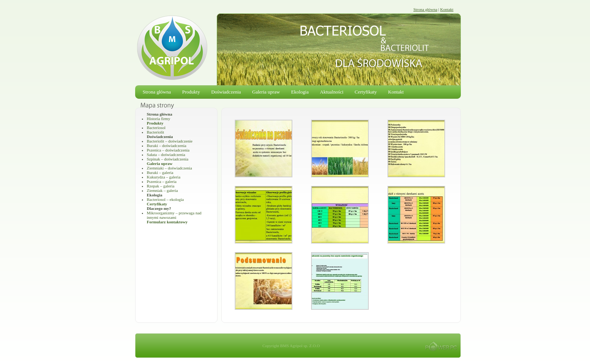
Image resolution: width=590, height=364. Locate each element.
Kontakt (447, 9)
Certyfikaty (366, 92)
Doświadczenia (226, 92)
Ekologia (300, 92)
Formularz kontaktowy (167, 222)
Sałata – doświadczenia (166, 155)
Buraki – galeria (160, 172)
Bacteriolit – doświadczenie (170, 141)
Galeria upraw (266, 92)
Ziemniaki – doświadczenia (169, 168)
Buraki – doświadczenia (167, 146)
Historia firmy (159, 119)
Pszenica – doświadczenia (168, 150)
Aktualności (332, 92)
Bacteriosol (156, 128)
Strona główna (425, 9)
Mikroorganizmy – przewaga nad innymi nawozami (174, 215)
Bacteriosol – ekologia (165, 199)
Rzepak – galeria (161, 186)
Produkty (191, 92)
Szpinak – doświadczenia (168, 159)
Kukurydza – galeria (164, 177)
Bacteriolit (155, 132)
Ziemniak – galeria (162, 190)
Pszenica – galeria (162, 181)
